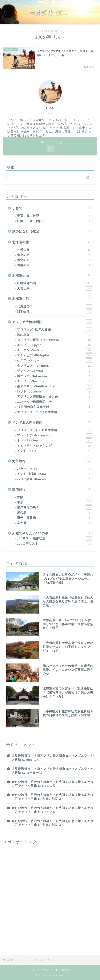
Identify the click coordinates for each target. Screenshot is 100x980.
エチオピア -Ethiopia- (55, 355)
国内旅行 (52, 489)
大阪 (55, 497)
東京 (55, 502)
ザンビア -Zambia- (55, 371)
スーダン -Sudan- (55, 350)
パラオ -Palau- (55, 469)
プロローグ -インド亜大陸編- (55, 430)
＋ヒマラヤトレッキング (55, 446)
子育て (52, 208)
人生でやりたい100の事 (52, 533)
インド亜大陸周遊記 (52, 422)
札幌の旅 (55, 250)
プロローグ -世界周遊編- (55, 330)
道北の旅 (55, 260)
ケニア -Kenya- (55, 361)
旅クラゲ (65, 970)
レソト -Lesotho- (55, 392)
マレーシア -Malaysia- (55, 435)
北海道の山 (52, 275)
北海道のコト (55, 307)
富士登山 (55, 523)
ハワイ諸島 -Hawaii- (55, 479)
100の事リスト (55, 544)
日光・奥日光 (55, 518)
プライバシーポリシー (42, 970)
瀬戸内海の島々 (55, 507)
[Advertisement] (50, 899)
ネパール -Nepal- (55, 441)
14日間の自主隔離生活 (55, 407)
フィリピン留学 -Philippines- (55, 340)
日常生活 (55, 312)
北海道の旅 (52, 242)
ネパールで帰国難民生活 (55, 402)
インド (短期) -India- (55, 474)
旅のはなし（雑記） (52, 231)
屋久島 (55, 513)
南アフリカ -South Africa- (55, 386)
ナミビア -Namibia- (55, 381)
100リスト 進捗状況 (55, 539)
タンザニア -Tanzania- (55, 366)
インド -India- (55, 451)
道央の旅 (55, 255)
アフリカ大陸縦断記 (52, 322)
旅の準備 (55, 335)
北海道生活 (52, 298)
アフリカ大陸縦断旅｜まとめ (55, 397)
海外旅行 (52, 461)
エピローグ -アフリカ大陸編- (55, 412)
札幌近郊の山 (55, 283)
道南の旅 (55, 265)
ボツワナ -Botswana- (55, 376)
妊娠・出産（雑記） (55, 221)
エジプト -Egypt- (55, 345)
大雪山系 (55, 289)
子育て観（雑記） (55, 216)
